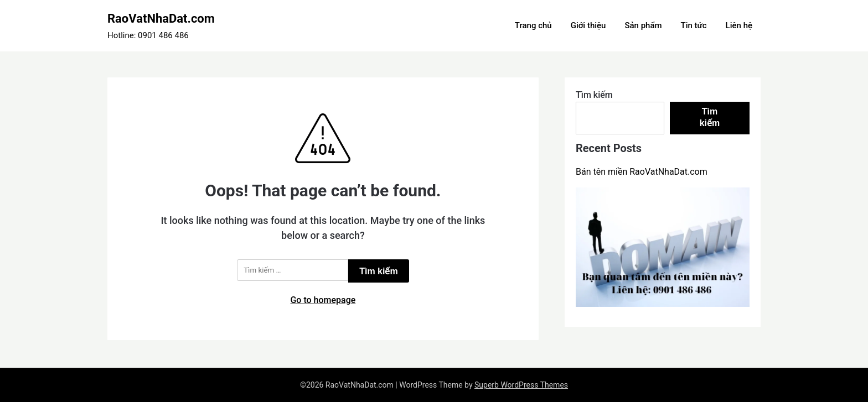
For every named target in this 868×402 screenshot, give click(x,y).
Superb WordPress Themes (521, 385)
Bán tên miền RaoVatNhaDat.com (642, 172)
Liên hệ (739, 25)
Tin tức (694, 25)
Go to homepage (323, 300)
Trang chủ (533, 25)
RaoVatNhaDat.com (161, 19)
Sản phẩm (643, 25)
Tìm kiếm (594, 95)
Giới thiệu (588, 25)
